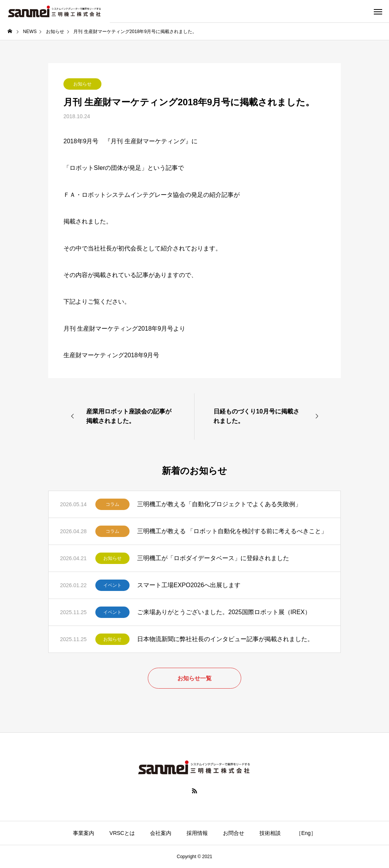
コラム (112, 504)
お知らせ (82, 84)
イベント (112, 585)
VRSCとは (122, 833)
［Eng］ (306, 833)
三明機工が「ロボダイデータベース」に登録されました (213, 558)
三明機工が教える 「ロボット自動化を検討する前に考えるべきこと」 (232, 531)
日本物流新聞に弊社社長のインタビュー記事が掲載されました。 (225, 639)
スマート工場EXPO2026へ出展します (189, 585)
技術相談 (270, 833)
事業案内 (84, 833)
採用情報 (197, 833)
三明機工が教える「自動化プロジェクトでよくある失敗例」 (219, 504)
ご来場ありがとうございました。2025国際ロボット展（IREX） (224, 612)
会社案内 (161, 833)
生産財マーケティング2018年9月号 (111, 355)
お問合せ (234, 833)
